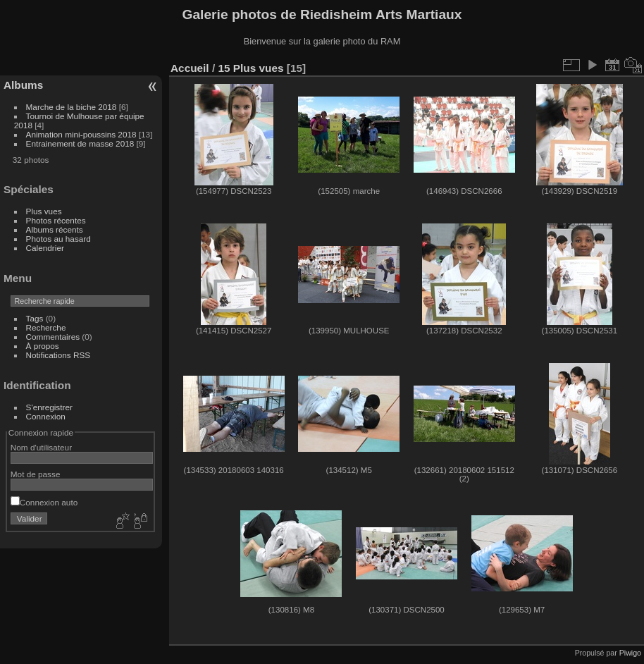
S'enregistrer (49, 407)
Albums (23, 85)
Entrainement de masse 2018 (80, 143)
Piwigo (630, 653)
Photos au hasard (58, 239)
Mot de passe (36, 474)
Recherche (46, 327)
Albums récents (55, 229)
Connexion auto (44, 502)
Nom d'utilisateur (41, 447)
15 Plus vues (250, 68)
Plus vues (44, 211)
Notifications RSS (58, 355)
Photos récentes (56, 220)
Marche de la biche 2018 (72, 107)
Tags (35, 318)
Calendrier (45, 248)
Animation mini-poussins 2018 (81, 134)
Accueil (190, 68)
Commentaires (53, 337)
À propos (43, 346)
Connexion (46, 416)
